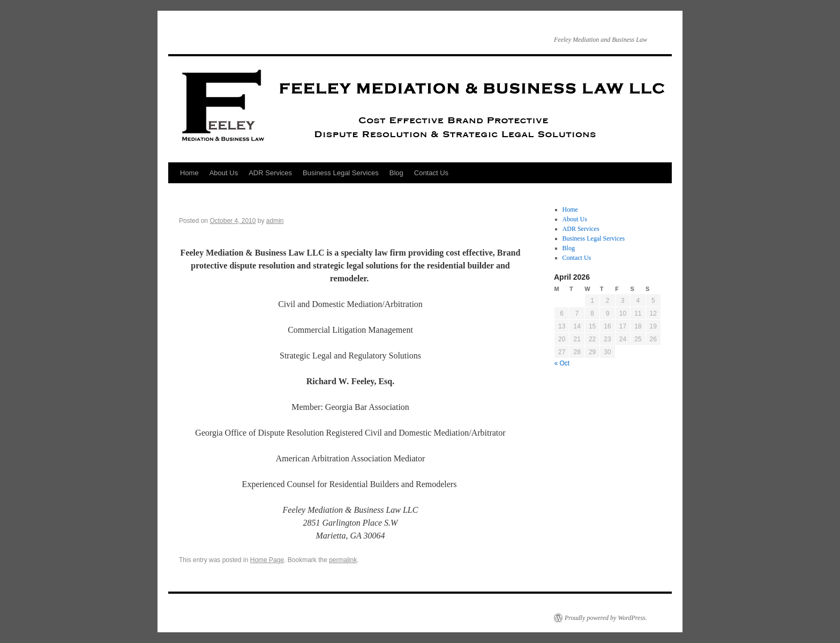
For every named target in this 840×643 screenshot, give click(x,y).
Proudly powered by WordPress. (606, 618)
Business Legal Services (341, 173)
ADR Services (270, 173)
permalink (343, 560)
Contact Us (431, 173)
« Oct (562, 363)
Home (189, 173)
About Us (224, 173)
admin (275, 221)
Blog (396, 173)
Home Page (267, 560)
